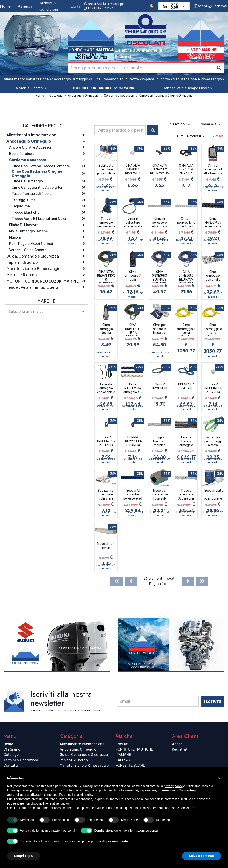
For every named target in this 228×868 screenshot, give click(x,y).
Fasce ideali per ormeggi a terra (213, 441)
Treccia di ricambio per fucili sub (159, 495)
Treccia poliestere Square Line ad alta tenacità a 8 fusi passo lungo (186, 495)
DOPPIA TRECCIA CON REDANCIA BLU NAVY (106, 442)
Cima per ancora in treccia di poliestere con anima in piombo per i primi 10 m (160, 329)
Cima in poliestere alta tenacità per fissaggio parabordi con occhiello (133, 223)
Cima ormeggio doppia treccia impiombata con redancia (106, 329)
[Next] (188, 581)
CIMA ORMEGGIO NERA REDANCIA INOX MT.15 (133, 329)
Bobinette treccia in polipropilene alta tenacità (106, 170)
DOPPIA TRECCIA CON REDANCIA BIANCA (213, 389)
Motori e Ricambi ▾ (31, 88)
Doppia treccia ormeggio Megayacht (186, 442)
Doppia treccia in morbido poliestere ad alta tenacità (159, 442)
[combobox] (146, 68)
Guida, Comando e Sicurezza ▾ (116, 79)
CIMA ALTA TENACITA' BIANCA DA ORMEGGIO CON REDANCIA (133, 170)
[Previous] (131, 581)
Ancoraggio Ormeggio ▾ (71, 79)
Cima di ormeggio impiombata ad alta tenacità (106, 223)
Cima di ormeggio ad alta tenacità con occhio (213, 170)
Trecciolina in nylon (106, 546)
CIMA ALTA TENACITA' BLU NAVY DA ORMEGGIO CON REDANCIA (159, 170)
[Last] (202, 581)
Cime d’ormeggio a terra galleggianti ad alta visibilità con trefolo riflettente (213, 329)
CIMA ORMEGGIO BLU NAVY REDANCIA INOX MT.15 (186, 276)
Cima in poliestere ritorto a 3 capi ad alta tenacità (160, 223)
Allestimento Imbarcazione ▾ (27, 79)
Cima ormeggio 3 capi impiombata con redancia (133, 276)
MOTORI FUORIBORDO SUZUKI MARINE (105, 88)
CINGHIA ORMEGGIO (159, 386)
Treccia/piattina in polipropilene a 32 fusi (214, 495)
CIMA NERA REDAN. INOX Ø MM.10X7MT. (106, 276)
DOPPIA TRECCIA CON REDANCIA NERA (133, 442)
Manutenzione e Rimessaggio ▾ (199, 79)
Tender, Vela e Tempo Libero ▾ (188, 88)
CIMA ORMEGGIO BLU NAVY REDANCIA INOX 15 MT (159, 276)
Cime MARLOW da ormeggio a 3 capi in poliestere (133, 389)
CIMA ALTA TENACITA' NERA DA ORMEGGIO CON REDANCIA (186, 170)
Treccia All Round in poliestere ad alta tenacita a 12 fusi (133, 495)
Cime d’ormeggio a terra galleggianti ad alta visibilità (186, 329)
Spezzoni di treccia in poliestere (106, 495)
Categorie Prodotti (46, 126)
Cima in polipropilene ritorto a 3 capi (186, 223)
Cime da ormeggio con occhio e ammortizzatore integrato (107, 389)
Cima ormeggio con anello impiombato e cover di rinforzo (213, 276)
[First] (117, 581)
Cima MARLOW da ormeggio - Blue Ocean (213, 223)
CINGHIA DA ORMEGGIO (186, 386)
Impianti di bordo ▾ (157, 79)
